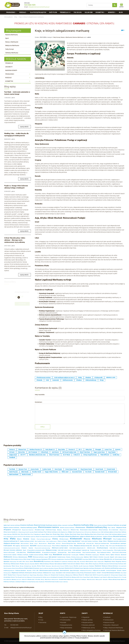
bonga (22, 566)
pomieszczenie (25, 546)
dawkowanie (7, 559)
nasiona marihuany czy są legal (117, 525)
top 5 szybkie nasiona (52, 541)
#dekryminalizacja (91, 380)
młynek (96, 557)
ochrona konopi (114, 564)
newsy (56, 539)
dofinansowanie (15, 564)
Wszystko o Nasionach (111, 625)
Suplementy (96, 564)
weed (32, 562)
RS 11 (80, 449)
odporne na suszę (26, 582)
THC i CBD (36, 571)
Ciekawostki (77, 539)
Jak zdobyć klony (22, 552)
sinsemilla (107, 557)
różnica (21, 559)
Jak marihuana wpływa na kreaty (110, 532)
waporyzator (101, 562)
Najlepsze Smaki (122, 528)
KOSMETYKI (9, 81)
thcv (24, 562)
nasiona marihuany (27, 525)
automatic (79, 559)
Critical (107, 534)
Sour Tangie (83, 577)
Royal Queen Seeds (86, 469)
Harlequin (84, 579)
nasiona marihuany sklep (84, 525)
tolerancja (71, 562)
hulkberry (82, 555)
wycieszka (83, 562)
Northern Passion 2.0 (36, 449)
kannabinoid (58, 555)
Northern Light (82, 543)
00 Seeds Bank (112, 472)
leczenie (107, 559)
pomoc (95, 573)
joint (91, 557)
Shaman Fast (22, 449)
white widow (92, 559)
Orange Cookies (123, 575)
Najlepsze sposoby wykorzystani (117, 541)
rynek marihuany (39, 532)
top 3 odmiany (123, 532)
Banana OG (30, 577)
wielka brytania (61, 559)
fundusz (22, 564)
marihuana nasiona (34, 552)
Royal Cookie (52, 543)
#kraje (102, 380)
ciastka (120, 571)
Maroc (63, 534)
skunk (28, 562)
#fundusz (79, 380)
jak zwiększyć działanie (61, 564)
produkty (34, 566)
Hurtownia (43, 622)
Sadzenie (24, 548)
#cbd (47, 380)
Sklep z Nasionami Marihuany (114, 628)
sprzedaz (33, 564)
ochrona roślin (123, 564)
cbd (31, 557)
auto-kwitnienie (65, 570)
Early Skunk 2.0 (50, 449)
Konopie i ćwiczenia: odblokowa (13, 550)
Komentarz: (39, 402)
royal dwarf (68, 559)
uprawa (31, 548)
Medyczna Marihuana (12, 45)
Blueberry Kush (69, 575)
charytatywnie (88, 573)
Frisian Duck (78, 579)
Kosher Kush (31, 579)
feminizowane (81, 527)
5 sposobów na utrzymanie (49, 552)
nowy (51, 555)
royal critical (86, 559)
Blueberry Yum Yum (17, 579)
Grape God (117, 577)
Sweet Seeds (99, 469)
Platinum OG (48, 575)
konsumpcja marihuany (114, 573)
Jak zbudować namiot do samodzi (12, 548)
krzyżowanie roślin (100, 568)
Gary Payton (112, 452)
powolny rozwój (56, 566)
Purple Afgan (57, 534)
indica (72, 546)
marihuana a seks (49, 562)
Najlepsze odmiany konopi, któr (83, 546)
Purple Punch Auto (23, 577)
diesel (73, 559)
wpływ (54, 573)
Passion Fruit (66, 530)
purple (46, 557)
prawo (125, 571)
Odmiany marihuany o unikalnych (13, 582)
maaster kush (55, 575)
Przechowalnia (66, 620)
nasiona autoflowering (112, 568)
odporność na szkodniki (99, 571)
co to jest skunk (123, 566)
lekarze (20, 539)
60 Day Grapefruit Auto (90, 455)
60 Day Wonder (54, 537)
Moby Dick (89, 449)
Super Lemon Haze (99, 452)
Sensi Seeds (58, 469)
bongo (18, 566)
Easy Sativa (62, 449)
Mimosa (76, 575)
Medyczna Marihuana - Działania (99, 537)
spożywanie (45, 559)
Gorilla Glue (116, 455)
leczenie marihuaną (120, 536)
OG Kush (12, 452)
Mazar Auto (49, 534)
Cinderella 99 (61, 577)
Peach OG (82, 575)
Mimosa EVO (99, 579)
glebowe (87, 557)
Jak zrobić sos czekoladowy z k (118, 548)
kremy (39, 566)
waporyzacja (13, 562)
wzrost (71, 566)
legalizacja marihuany (18, 573)
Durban (67, 534)
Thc (50, 559)
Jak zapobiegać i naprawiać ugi (81, 550)
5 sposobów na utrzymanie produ (36, 550)
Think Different (105, 455)
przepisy (92, 566)
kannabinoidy (39, 561)
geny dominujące (75, 571)
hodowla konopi (79, 568)
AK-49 (95, 575)
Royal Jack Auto (43, 543)
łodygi (101, 541)
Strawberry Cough (40, 530)
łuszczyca (54, 559)
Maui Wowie (48, 579)
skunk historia (16, 568)
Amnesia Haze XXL (38, 577)
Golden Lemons (47, 577)
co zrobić (20, 562)
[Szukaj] (115, 5)
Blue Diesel (111, 577)
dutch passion (90, 562)
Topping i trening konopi (96, 550)
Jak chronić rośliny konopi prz (45, 546)
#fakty (80, 377)
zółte (117, 557)
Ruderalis (29, 571)
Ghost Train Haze (85, 452)
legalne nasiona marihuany (12, 528)
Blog (41, 617)
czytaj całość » (25, 127)
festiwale (62, 568)
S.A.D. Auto (23, 537)
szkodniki (107, 564)
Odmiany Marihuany (12, 53)
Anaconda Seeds (77, 472)
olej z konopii (27, 559)
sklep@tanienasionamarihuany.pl (39, 7)
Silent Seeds (25, 472)
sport (25, 550)
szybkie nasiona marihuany (37, 555)
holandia (103, 555)
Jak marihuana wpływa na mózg (71, 573)
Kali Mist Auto (17, 534)
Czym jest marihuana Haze (102, 543)
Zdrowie (111, 537)
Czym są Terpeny (63, 541)
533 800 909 (30, 5)
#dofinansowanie (68, 380)
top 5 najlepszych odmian (104, 552)
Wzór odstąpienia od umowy (92, 630)
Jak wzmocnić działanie (74, 564)
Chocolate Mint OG (106, 575)
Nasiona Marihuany (12, 35)
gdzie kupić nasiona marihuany (12, 525)
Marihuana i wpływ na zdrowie (82, 536)
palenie (37, 564)
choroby (102, 564)
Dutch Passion (13, 472)
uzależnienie (65, 562)
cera (98, 559)
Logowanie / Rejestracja (69, 617)
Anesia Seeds (35, 469)
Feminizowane (109, 620)
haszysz (52, 564)
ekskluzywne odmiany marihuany (34, 573)
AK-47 (6, 575)
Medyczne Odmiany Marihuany (110, 566)
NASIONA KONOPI (11, 70)
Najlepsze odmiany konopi (12, 543)
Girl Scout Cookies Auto (69, 452)
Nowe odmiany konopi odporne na (118, 579)
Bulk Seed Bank (14, 474)
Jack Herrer (55, 452)
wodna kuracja (62, 557)
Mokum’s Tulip (75, 530)
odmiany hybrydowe (21, 571)
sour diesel (124, 573)
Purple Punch (26, 575)
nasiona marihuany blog (97, 527)
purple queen (96, 555)
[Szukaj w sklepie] (100, 5)
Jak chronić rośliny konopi (120, 552)
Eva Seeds (88, 472)
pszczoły (27, 564)
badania (27, 539)
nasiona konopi (40, 525)
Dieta (91, 564)
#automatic (56, 380)
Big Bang (87, 534)
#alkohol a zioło (111, 377)
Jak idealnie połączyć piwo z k (78, 548)
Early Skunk (73, 534)
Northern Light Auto (31, 537)
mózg (82, 573)
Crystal (99, 575)
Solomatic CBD (90, 543)
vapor (96, 562)
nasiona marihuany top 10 (12, 541)
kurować (103, 546)
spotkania (52, 568)
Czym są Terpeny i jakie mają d (44, 539)
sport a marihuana (44, 568)
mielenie (101, 557)
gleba (113, 555)
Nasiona (87, 539)
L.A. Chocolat (123, 577)
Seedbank (12, 457)
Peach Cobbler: (90, 577)
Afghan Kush (13, 455)
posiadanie (59, 573)
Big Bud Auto (65, 532)
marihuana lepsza (103, 548)
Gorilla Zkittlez (7, 577)
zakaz (75, 562)
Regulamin (86, 617)
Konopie (108, 539)
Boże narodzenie (25, 543)
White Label (65, 472)
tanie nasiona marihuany (101, 525)
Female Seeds (111, 469)
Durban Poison (12, 575)
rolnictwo (118, 555)
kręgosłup (119, 562)
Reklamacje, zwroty (89, 628)
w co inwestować (114, 530)
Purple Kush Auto (80, 532)
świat (114, 562)
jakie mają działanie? (75, 541)
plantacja (39, 559)
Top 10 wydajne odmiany (120, 539)
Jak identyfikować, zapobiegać (118, 543)
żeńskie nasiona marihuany (68, 528)
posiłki (81, 566)
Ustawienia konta (67, 625)
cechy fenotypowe (111, 571)
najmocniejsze (29, 568)
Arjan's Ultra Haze (8, 534)
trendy (104, 573)
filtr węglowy (17, 546)
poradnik (34, 546)
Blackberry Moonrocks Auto (37, 455)
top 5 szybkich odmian (40, 541)
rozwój (62, 566)
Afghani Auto (72, 532)
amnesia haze (67, 555)
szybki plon (42, 582)
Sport (7, 38)
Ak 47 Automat (33, 452)
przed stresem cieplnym (10, 555)
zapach (112, 557)
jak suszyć (96, 546)
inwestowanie (119, 559)
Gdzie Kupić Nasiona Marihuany (114, 630)
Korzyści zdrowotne (65, 536)
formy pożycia (15, 559)
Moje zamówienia (67, 628)
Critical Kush (44, 452)
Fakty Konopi (9, 49)
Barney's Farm (23, 469)
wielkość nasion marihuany (62, 582)
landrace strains (35, 582)
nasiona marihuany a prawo (29, 527)
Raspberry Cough (99, 577)
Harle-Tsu (106, 577)
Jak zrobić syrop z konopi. (65, 550)
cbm (47, 555)
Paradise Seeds (37, 472)
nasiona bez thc (70, 568)
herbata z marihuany (23, 555)
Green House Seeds (71, 469)
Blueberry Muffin (76, 577)
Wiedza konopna (64, 539)
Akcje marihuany (104, 530)
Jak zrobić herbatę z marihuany (90, 541)
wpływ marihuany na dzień (27, 541)
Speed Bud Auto (46, 537)
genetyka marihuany (89, 568)
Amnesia (118, 449)
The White (38, 579)
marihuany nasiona (52, 525)
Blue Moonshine (91, 579)
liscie (105, 541)
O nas (41, 620)
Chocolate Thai (8, 579)
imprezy (57, 568)
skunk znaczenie (8, 568)
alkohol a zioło (91, 548)
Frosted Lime (68, 577)
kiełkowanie (8, 557)
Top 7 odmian (112, 528)
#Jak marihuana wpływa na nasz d (64, 377)
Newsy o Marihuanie (12, 42)
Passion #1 (72, 449)
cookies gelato (75, 555)
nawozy (69, 557)
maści (44, 566)
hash (125, 559)
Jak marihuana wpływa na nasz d (118, 534)
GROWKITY (9, 67)
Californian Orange (51, 530)
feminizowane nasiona (49, 527)
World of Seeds (26, 474)
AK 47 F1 (23, 455)
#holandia (39, 380)
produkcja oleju (8, 566)
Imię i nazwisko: (40, 395)
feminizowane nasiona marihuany (50, 570)
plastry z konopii (123, 557)
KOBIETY (100, 573)
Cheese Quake (115, 575)
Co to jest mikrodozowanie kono (118, 546)
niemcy (124, 562)
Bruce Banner (41, 575)
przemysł (124, 555)
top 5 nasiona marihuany (89, 552)
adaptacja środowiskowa (86, 571)
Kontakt (64, 622)
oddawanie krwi (47, 573)
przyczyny (49, 566)
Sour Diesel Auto (26, 534)
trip (78, 562)
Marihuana (97, 539)
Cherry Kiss (21, 452)
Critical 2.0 (77, 455)
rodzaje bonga (28, 566)
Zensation (106, 579)
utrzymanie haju (63, 552)
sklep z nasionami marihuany (66, 525)
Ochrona (16, 557)
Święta (32, 543)
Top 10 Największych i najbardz (38, 534)
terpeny (33, 539)
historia (22, 568)
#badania (88, 377)
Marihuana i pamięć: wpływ (60, 548)
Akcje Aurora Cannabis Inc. (11, 532)
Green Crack (101, 534)
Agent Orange (33, 575)
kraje (14, 566)
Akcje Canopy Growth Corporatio (26, 532)
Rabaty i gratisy (88, 620)
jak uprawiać (53, 557)
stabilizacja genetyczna (9, 571)
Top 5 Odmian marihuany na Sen (53, 532)
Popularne (8, 530)
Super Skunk (81, 534)
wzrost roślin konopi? (10, 552)
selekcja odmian (123, 568)
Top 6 (36, 543)
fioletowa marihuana (39, 557)
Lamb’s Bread (63, 579)
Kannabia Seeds (100, 472)
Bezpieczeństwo (88, 622)
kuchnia (76, 566)
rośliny (67, 566)
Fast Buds (12, 469)
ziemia (108, 555)
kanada (57, 562)
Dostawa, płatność (89, 625)
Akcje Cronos (123, 530)
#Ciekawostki (98, 377)
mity (6, 539)
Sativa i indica (85, 564)
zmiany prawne (8, 573)
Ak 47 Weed (66, 455)
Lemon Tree (108, 449)
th (60, 562)
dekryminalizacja (45, 564)
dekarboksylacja (23, 557)
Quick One (39, 537)
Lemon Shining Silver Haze (69, 543)
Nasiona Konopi (109, 622)
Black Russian (71, 579)
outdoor (34, 559)
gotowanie (86, 566)
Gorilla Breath (54, 577)
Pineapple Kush (17, 530)
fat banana (89, 555)
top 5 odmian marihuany (75, 552)
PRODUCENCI (10, 74)
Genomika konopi (50, 582)
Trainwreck (19, 575)
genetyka (7, 561)
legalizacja (108, 561)
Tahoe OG (25, 579)
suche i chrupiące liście (108, 550)
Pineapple (98, 449)
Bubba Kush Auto (96, 532)
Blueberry (60, 530)
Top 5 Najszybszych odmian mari (12, 537)
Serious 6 (12, 449)
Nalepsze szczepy (52, 550)
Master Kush (89, 575)
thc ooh (113, 559)
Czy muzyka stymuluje (121, 550)
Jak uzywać (8, 546)
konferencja (7, 564)
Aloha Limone (55, 579)
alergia (102, 559)
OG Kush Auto (88, 532)
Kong (43, 579)
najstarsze (98, 566)
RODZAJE (8, 78)
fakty (13, 539)
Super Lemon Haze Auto (28, 530)
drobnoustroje (80, 557)
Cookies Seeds (47, 469)
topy (107, 546)
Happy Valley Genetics (51, 472)
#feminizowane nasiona (44, 377)
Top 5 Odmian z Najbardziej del (61, 546)
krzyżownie (37, 568)
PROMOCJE (9, 63)
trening (74, 557)
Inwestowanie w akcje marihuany (89, 530)
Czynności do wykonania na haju (43, 548)
